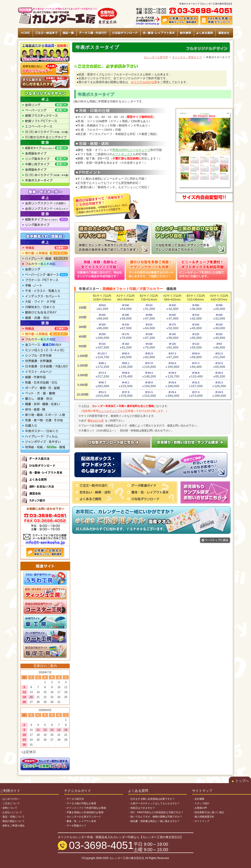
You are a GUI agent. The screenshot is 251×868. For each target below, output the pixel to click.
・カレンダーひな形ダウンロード (83, 817)
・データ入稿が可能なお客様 (80, 803)
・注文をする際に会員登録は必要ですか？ (151, 799)
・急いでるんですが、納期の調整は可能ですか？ (155, 817)
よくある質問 (204, 33)
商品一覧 (68, 33)
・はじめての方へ (10, 799)
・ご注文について (10, 803)
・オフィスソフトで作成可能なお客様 (85, 808)
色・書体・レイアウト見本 (159, 33)
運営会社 (224, 33)
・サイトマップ (201, 821)
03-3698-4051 (101, 845)
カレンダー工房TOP (156, 57)
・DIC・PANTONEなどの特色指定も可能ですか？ (156, 812)
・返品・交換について (12, 817)
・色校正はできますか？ (142, 808)
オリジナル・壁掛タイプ (187, 57)
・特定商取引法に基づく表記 (208, 812)
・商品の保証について (12, 821)
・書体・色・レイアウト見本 (80, 821)
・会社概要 (198, 799)
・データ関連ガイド (75, 826)
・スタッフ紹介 (201, 803)
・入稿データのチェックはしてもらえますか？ (154, 803)
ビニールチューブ (109, 411)
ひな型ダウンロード (125, 33)
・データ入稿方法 (74, 799)
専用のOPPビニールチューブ (131, 150)
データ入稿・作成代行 (93, 33)
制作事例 (185, 33)
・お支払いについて (11, 812)
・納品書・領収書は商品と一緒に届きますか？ (154, 821)
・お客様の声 (199, 808)
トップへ (240, 781)
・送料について (9, 808)
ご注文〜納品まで (47, 33)
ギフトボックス (122, 154)
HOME (26, 33)
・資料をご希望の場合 (12, 826)
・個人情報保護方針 (203, 817)
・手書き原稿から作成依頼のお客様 (84, 812)
